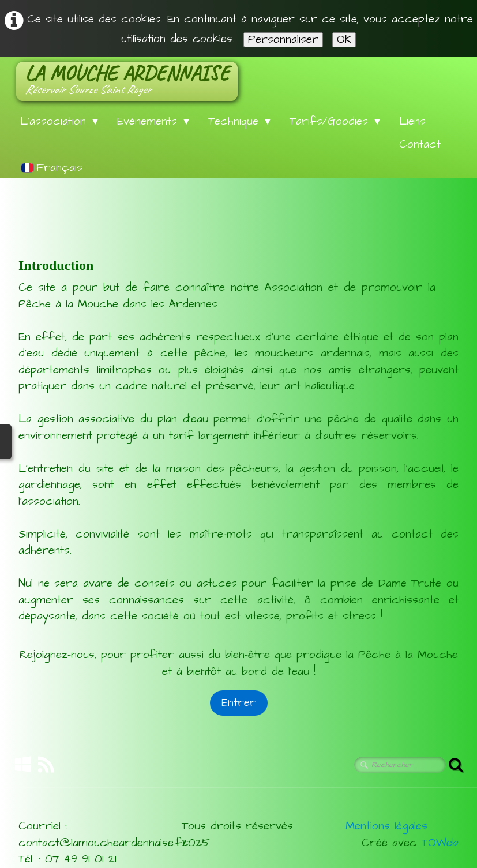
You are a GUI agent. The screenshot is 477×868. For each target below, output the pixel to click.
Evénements (154, 121)
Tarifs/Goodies (336, 121)
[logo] (127, 81)
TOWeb (440, 843)
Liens (412, 121)
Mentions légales (386, 826)
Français (54, 168)
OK (344, 40)
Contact (420, 144)
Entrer (239, 703)
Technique (240, 121)
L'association (60, 121)
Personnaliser (283, 40)
